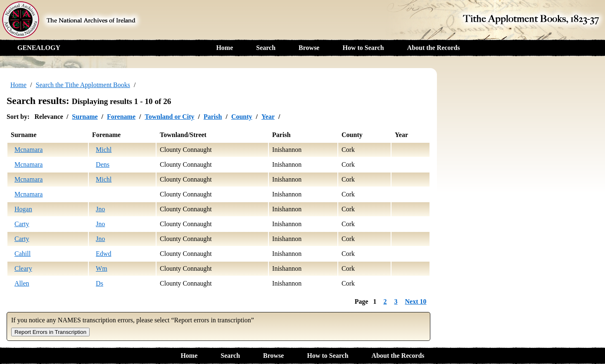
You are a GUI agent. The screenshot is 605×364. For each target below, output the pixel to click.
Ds (100, 283)
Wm (102, 268)
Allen (22, 283)
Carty (22, 224)
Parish (213, 117)
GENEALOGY (39, 48)
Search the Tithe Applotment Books (83, 85)
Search (266, 48)
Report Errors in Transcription (50, 332)
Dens (103, 164)
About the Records (434, 48)
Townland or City (169, 117)
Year (268, 117)
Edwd (103, 254)
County (242, 117)
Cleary (23, 268)
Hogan (23, 209)
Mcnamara (28, 150)
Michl (104, 150)
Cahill (23, 254)
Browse (309, 48)
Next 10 (416, 301)
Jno (100, 209)
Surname (85, 117)
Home (224, 48)
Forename (121, 117)
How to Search (363, 48)
